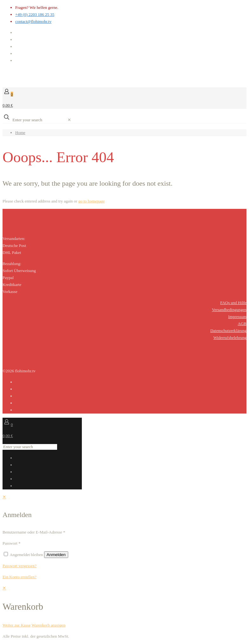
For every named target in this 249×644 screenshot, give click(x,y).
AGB (242, 324)
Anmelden (56, 555)
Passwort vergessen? (20, 566)
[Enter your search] (39, 120)
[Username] (94, 532)
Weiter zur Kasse (16, 625)
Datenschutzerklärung (228, 331)
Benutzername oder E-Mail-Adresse (34, 532)
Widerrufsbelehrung (230, 338)
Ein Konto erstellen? (20, 577)
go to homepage (92, 201)
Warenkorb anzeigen (48, 625)
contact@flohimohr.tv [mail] (33, 21)
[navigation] (124, 607)
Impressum (237, 317)
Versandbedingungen (229, 310)
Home (20, 133)
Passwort (12, 543)
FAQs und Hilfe (233, 303)
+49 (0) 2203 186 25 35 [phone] (35, 14)
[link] (69, 120)
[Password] (49, 543)
